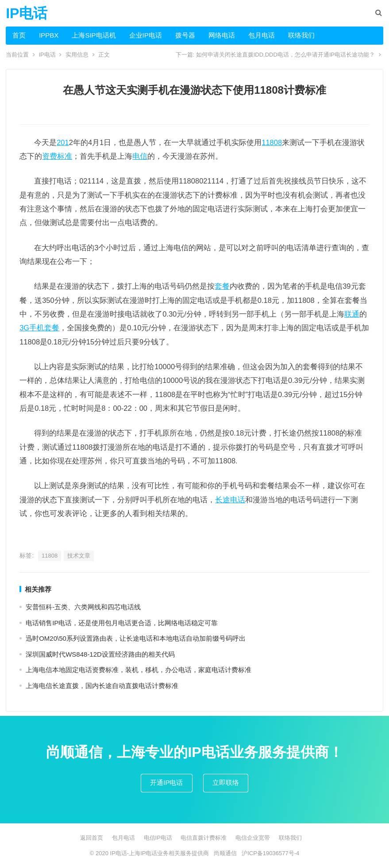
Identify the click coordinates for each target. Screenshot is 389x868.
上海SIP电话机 (94, 35)
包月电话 (262, 35)
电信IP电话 (158, 838)
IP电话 (27, 13)
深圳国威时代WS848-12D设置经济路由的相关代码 (100, 654)
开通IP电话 (166, 782)
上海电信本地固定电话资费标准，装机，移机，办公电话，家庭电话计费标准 (139, 670)
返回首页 (92, 838)
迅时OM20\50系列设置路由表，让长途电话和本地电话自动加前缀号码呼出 (136, 638)
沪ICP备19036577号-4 (270, 853)
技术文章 (79, 556)
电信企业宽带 (253, 838)
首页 (19, 35)
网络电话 (222, 35)
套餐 (222, 286)
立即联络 (226, 782)
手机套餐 (44, 328)
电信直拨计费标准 (204, 838)
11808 (272, 142)
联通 (352, 314)
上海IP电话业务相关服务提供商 (169, 853)
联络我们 (301, 35)
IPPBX (49, 35)
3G (24, 328)
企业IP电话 (146, 35)
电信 (140, 156)
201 (63, 142)
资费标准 (57, 156)
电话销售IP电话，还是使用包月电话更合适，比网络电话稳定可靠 (122, 623)
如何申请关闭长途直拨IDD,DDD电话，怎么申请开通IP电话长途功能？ (285, 55)
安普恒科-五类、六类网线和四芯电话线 (83, 607)
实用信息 (77, 55)
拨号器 (185, 35)
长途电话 (230, 500)
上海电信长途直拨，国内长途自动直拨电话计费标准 (102, 686)
